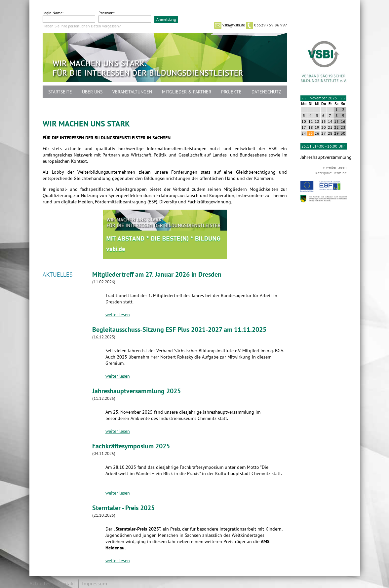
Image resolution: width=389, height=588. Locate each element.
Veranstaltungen (132, 92)
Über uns (92, 92)
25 (311, 133)
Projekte (231, 92)
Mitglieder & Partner (187, 92)
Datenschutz (266, 92)
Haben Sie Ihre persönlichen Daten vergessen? (82, 26)
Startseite (60, 92)
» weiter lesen (335, 167)
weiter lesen (118, 315)
